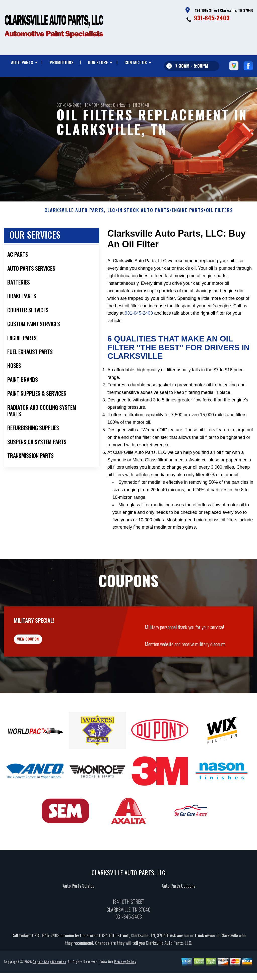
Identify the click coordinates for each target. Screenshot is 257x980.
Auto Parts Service (79, 917)
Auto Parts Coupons (178, 917)
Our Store (98, 62)
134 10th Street (98, 105)
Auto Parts (22, 62)
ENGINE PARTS (188, 235)
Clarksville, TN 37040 (131, 105)
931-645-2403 (212, 18)
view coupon (41, 667)
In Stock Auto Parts (144, 235)
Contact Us (136, 62)
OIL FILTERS (219, 235)
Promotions (62, 62)
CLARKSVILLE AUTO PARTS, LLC (80, 235)
